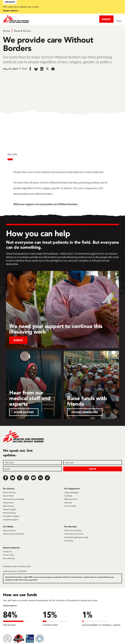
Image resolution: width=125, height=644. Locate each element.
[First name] (32, 463)
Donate (18, 340)
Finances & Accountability (14, 499)
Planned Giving (9, 513)
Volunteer (68, 503)
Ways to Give (8, 503)
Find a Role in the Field (74, 534)
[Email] (32, 469)
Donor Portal (8, 496)
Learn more (10, 10)
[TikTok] (47, 478)
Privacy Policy (9, 555)
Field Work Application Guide (76, 537)
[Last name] (93, 463)
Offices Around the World (13, 534)
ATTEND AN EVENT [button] (24, 412)
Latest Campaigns (71, 492)
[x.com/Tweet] (20, 478)
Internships (69, 541)
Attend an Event (71, 499)
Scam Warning (9, 558)
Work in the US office (73, 530)
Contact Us (7, 552)
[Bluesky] (13, 478)
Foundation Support (11, 516)
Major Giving (8, 506)
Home (6, 31)
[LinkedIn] (40, 478)
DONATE (106, 19)
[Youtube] (33, 478)
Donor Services (9, 492)
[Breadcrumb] (62, 31)
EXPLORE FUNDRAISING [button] (85, 412)
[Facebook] (6, 478)
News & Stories (22, 31)
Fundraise (68, 496)
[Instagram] (26, 478)
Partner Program (10, 509)
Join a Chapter (70, 506)
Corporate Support (11, 520)
